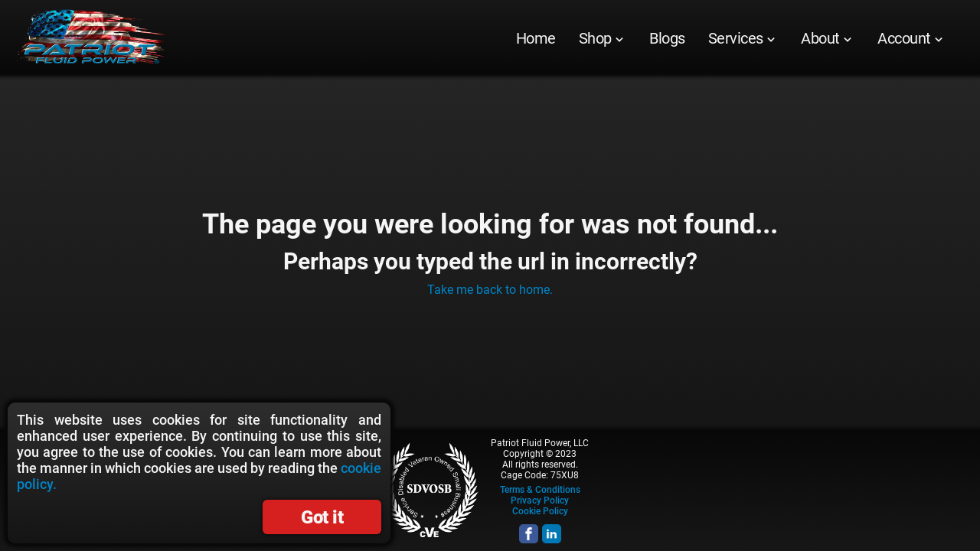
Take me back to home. (490, 290)
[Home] (536, 38)
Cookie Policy (540, 511)
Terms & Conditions (540, 490)
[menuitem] (536, 38)
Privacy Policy (540, 500)
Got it (322, 517)
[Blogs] (667, 38)
